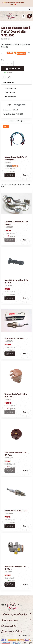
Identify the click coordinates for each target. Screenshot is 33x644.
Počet (3, 60)
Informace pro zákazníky (14, 614)
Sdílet (4, 77)
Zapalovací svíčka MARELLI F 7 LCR (16, 511)
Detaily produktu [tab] (20, 105)
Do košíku (10, 175)
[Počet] (7, 64)
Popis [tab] (9, 105)
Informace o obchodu (12, 631)
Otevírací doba (9, 626)
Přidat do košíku (13, 69)
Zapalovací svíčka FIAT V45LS (14, 338)
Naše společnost (9, 620)
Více (24, 175)
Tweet (9, 77)
